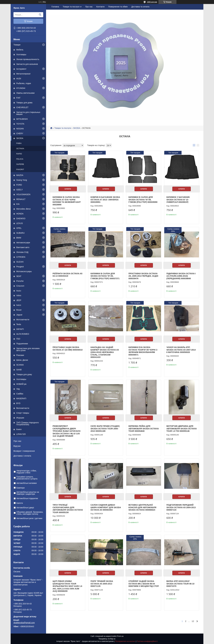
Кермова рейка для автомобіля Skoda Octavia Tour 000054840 (143, 429)
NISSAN (20, 129)
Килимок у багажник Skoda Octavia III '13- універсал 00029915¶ (178, 200)
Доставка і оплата (22, 456)
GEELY (20, 190)
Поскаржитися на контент (125, 641)
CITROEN (21, 257)
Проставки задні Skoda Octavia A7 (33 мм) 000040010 (68, 349)
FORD (19, 185)
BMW (19, 238)
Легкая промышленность (28, 59)
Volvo (19, 295)
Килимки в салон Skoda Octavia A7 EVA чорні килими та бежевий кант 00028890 (67, 201)
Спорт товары (23, 413)
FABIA (19, 143)
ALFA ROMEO (23, 334)
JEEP (19, 300)
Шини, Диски (22, 360)
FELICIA (20, 159)
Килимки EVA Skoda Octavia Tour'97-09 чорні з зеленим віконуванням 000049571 (143, 351)
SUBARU (20, 233)
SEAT (19, 276)
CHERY (20, 133)
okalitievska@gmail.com (24, 623)
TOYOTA (20, 124)
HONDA (20, 214)
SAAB (19, 370)
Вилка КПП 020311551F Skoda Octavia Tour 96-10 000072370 (180, 584)
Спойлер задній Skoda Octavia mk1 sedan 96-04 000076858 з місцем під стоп (144, 584)
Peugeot (20, 267)
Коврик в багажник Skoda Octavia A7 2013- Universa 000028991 (105, 200)
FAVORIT (20, 169)
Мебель (20, 50)
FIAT (18, 98)
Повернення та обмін (118, 7)
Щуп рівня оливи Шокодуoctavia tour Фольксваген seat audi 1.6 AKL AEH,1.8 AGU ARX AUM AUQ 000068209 (67, 586)
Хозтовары (21, 54)
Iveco (19, 305)
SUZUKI (20, 262)
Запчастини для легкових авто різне (28, 349)
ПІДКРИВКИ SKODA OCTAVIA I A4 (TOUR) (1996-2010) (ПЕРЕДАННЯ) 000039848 (181, 276)
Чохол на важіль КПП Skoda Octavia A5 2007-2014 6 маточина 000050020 (181, 350)
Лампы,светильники (25, 93)
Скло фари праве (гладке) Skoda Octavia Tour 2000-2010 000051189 (105, 429)
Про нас (17, 441)
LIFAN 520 (21, 434)
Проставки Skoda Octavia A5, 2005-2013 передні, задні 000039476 (143, 276)
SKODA (20, 138)
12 (193, 621)
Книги (19, 429)
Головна (55, 7)
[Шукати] (40, 15)
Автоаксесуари (23, 243)
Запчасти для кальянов (27, 64)
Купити (68, 189)
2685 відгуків (152, 2)
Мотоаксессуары (24, 271)
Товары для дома (24, 103)
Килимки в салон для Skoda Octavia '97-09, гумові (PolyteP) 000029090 (143, 200)
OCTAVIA (20, 149)
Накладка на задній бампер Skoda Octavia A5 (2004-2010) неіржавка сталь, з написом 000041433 (105, 352)
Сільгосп (20, 286)
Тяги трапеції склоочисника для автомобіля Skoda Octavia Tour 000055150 (68, 509)
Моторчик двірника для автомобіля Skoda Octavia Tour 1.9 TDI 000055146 (181, 429)
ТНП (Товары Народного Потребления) (28, 424)
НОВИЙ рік (21, 384)
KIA (18, 204)
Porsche (20, 281)
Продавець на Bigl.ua (107, 639)
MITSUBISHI (22, 119)
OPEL (19, 228)
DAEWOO (21, 218)
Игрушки (20, 418)
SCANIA (20, 365)
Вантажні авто (23, 247)
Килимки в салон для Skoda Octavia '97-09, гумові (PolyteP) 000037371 (105, 276)
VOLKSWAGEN (23, 194)
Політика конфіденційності (147, 641)
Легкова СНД (22, 252)
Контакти (100, 7)
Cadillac (20, 394)
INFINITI (20, 329)
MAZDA (20, 175)
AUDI (19, 79)
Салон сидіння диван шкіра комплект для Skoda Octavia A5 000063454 (106, 507)
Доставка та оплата (140, 7)
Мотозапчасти (23, 320)
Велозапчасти (23, 408)
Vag (18, 389)
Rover (19, 310)
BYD (18, 403)
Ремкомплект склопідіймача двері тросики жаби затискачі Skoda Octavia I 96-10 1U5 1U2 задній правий (66, 431)
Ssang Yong (22, 180)
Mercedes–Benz (23, 209)
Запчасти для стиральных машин (28, 113)
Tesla (19, 324)
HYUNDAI (21, 88)
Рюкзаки (20, 355)
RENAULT (21, 199)
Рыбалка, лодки (24, 83)
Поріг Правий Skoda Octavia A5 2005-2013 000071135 (102, 584)
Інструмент (21, 69)
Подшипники (22, 344)
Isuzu (19, 291)
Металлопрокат (23, 74)
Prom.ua (120, 636)
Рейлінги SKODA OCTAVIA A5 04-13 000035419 (67, 275)
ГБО (18, 339)
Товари (17, 45)
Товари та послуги (71, 7)
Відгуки (17, 446)
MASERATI (21, 398)
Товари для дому (24, 374)
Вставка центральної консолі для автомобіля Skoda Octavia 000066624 (142, 507)
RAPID (19, 154)
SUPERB (20, 164)
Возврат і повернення (24, 451)
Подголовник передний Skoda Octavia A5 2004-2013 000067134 (181, 507)
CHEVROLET (22, 107)
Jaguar (19, 315)
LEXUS (20, 223)
